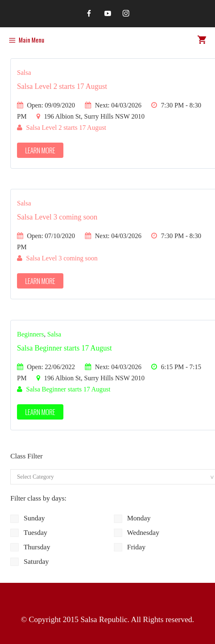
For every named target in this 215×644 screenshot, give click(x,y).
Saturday (30, 562)
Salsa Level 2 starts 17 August (62, 86)
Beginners (30, 334)
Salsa (24, 73)
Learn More (40, 150)
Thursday (30, 547)
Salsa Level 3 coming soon (57, 217)
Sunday (28, 518)
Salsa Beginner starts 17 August (64, 348)
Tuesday (29, 533)
